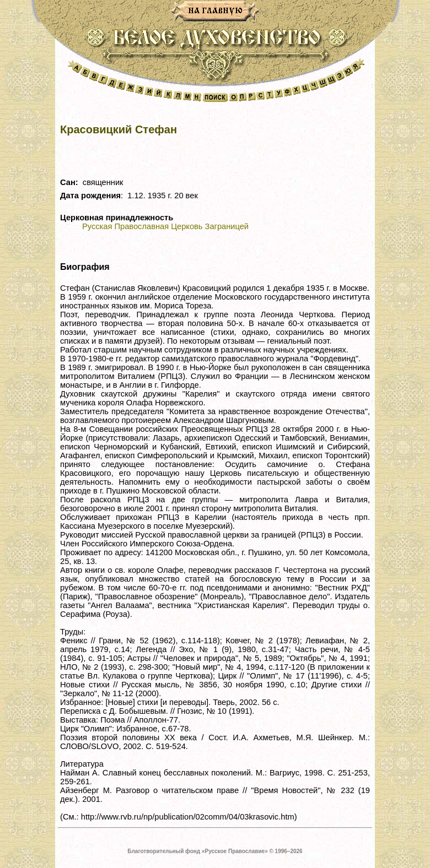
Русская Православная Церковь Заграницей (165, 226)
